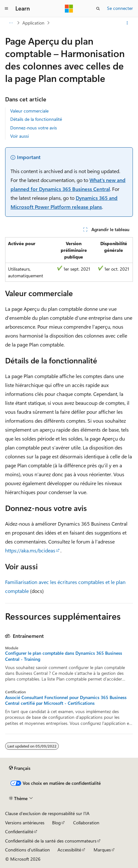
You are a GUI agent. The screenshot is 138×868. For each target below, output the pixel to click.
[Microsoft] (69, 9)
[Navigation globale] (6, 9)
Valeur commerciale (29, 111)
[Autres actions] (127, 23)
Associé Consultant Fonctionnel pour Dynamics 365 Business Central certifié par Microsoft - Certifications (66, 700)
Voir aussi (19, 136)
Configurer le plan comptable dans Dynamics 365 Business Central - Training (64, 656)
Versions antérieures (25, 823)
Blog (56, 823)
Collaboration (86, 823)
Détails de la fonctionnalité (36, 119)
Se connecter (120, 8)
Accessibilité (69, 850)
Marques (102, 850)
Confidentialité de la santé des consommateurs (51, 841)
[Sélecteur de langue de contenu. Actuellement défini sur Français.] (20, 768)
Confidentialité (19, 832)
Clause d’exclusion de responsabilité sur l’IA (47, 813)
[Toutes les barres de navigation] (11, 23)
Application (33, 23)
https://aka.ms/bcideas (30, 550)
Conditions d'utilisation (27, 850)
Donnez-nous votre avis (34, 128)
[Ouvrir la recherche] (98, 9)
